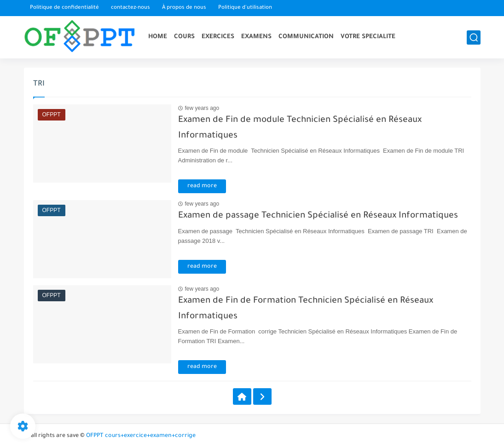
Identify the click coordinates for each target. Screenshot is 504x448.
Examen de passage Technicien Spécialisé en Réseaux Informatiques (318, 216)
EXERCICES (218, 37)
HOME (158, 37)
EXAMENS (256, 37)
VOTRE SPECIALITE (368, 37)
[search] (474, 37)
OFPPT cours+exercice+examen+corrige (141, 436)
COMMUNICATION (306, 37)
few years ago (202, 108)
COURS (184, 37)
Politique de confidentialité (64, 8)
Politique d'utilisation (245, 8)
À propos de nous (184, 8)
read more (202, 186)
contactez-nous (130, 8)
